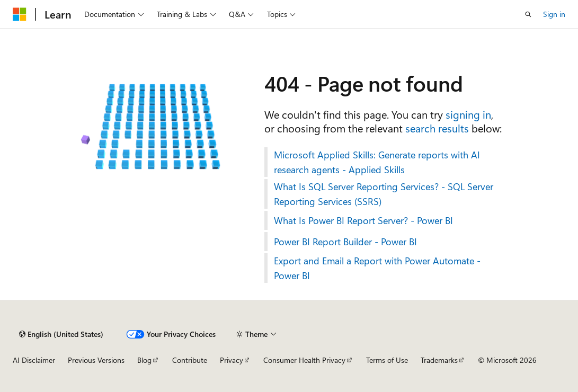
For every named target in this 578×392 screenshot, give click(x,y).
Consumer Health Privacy (304, 360)
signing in (468, 114)
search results (437, 128)
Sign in (554, 14)
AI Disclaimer (34, 360)
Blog (144, 360)
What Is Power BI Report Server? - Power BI (363, 220)
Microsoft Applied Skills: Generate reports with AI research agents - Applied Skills (377, 162)
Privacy (232, 360)
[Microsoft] (20, 14)
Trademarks (439, 360)
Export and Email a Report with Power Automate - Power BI (377, 268)
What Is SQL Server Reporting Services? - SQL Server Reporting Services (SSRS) (384, 194)
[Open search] (528, 14)
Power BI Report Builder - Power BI (345, 242)
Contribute (190, 360)
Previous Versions (96, 360)
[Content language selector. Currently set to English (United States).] (61, 334)
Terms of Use (387, 360)
